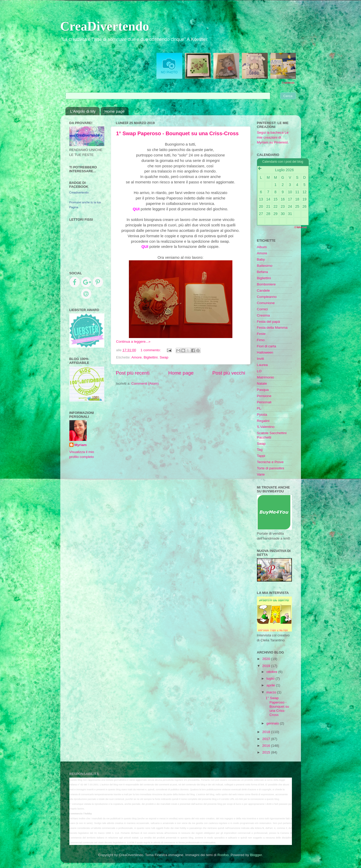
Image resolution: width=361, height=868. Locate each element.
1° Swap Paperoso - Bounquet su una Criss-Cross (178, 133)
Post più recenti (133, 373)
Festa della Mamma (272, 328)
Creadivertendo (79, 192)
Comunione (266, 303)
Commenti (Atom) (145, 383)
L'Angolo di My (83, 111)
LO (259, 371)
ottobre (272, 672)
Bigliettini (151, 357)
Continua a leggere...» (133, 342)
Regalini (263, 421)
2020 (267, 659)
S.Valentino (266, 427)
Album (262, 247)
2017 (267, 739)
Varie (261, 474)
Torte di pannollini (271, 468)
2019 (267, 666)
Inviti (261, 359)
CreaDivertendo (105, 26)
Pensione (264, 396)
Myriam (81, 445)
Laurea (262, 365)
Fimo (261, 340)
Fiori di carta (267, 346)
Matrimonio (266, 377)
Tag (260, 450)
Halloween (265, 352)
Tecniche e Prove (270, 462)
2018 (267, 732)
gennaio (273, 723)
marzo (272, 692)
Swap (164, 357)
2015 (267, 752)
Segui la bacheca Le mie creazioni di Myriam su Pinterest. (273, 137)
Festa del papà (268, 322)
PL (259, 408)
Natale (262, 383)
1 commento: (151, 350)
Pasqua (263, 390)
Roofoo (223, 855)
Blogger (256, 855)
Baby (261, 259)
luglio (271, 679)
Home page (115, 111)
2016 (267, 746)
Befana (263, 272)
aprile (271, 685)
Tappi (261, 456)
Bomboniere (266, 284)
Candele (263, 290)
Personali (264, 402)
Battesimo (265, 266)
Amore (137, 357)
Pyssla (262, 415)
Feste (261, 334)
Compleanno (267, 297)
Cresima (263, 315)
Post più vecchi (229, 373)
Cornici (262, 309)
